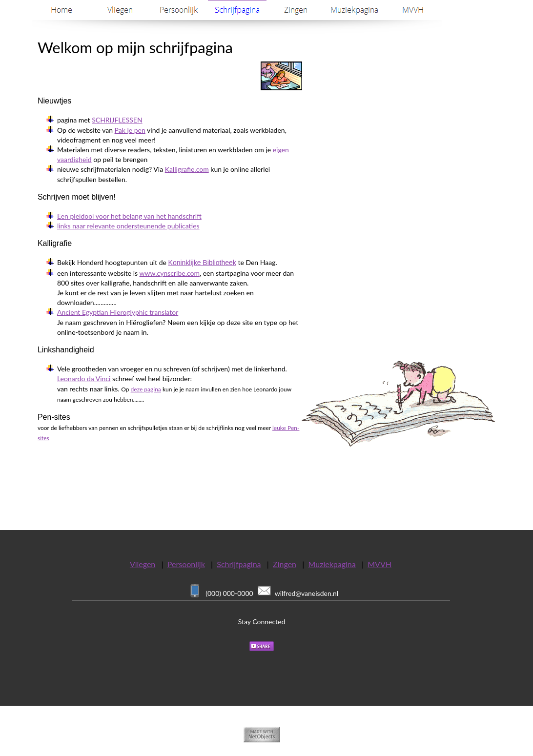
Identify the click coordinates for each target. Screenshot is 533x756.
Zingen (285, 564)
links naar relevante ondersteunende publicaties (128, 226)
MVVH (379, 564)
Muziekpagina (332, 564)
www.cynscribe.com (169, 273)
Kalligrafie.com (187, 169)
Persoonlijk (186, 564)
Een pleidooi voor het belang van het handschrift (129, 216)
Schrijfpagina (239, 564)
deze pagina (146, 389)
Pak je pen (130, 130)
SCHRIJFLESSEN (117, 120)
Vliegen (143, 564)
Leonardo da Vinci (84, 378)
